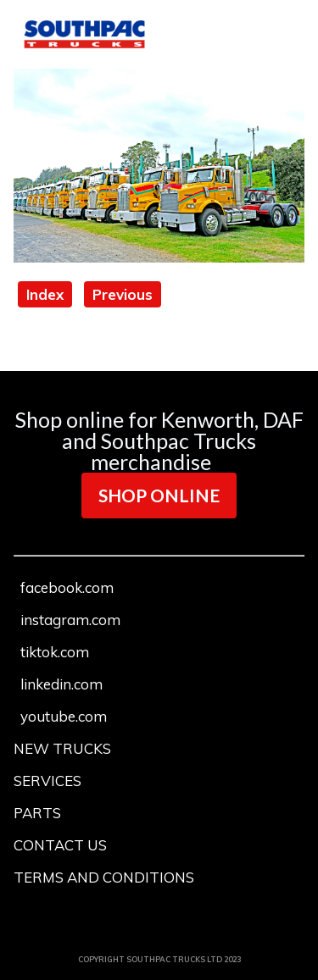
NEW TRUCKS (62, 748)
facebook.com (67, 587)
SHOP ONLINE (159, 495)
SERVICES (47, 781)
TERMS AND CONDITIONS (104, 877)
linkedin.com (61, 684)
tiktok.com (55, 652)
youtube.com (64, 716)
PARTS (37, 813)
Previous (123, 294)
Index (45, 294)
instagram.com (70, 620)
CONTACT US (60, 845)
